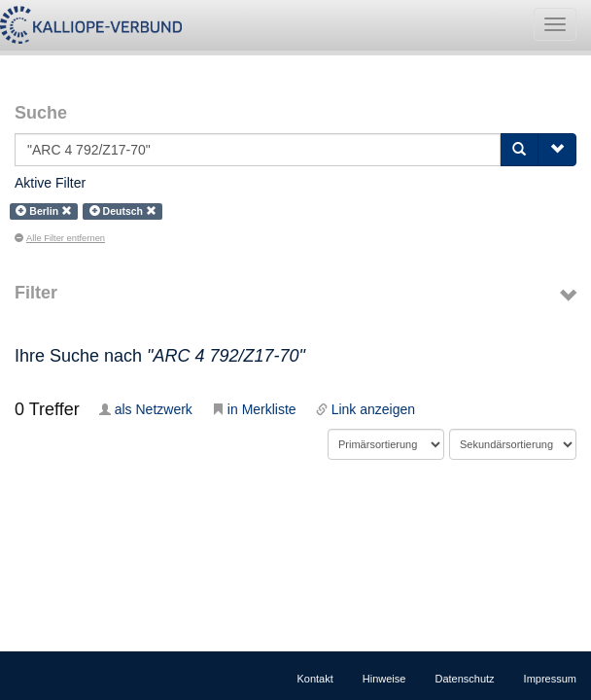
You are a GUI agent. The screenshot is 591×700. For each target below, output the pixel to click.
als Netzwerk (146, 409)
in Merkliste (254, 409)
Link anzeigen (365, 409)
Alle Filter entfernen (60, 238)
